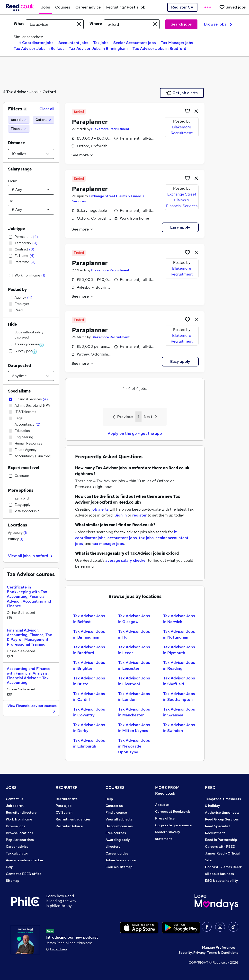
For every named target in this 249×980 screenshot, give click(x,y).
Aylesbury (18, 533)
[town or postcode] (132, 24)
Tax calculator (17, 853)
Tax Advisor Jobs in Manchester (134, 712)
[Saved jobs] (232, 7)
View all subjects (119, 819)
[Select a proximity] (31, 154)
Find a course (116, 812)
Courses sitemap (119, 867)
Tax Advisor (17, 92)
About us (162, 805)
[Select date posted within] (31, 376)
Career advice (17, 846)
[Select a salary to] (31, 210)
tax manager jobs (108, 544)
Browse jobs (218, 24)
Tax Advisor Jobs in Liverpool (134, 681)
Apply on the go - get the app (135, 433)
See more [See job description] (83, 155)
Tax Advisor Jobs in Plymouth (179, 650)
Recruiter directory (21, 812)
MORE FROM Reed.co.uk (167, 790)
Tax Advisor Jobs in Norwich (179, 619)
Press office (165, 818)
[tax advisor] (19, 120)
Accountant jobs (73, 43)
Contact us (14, 799)
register (139, 515)
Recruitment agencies (73, 819)
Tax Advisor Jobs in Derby (89, 728)
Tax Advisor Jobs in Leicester (134, 665)
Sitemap (13, 881)
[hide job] (196, 111)
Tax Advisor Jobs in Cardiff (89, 697)
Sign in (121, 515)
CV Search (64, 812)
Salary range (20, 169)
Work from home (19, 819)
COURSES (115, 788)
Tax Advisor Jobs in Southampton (179, 697)
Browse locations (19, 833)
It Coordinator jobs (36, 43)
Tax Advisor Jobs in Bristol (89, 681)
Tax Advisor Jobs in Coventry (89, 712)
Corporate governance (173, 825)
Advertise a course (121, 860)
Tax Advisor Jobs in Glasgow (134, 619)
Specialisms (19, 391)
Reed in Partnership (221, 840)
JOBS (11, 788)
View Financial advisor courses (32, 709)
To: (10, 201)
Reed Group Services (222, 819)
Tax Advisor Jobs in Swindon (179, 728)
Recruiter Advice (69, 826)
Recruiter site (67, 799)
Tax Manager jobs (177, 43)
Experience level (24, 468)
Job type (16, 229)
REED (210, 788)
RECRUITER (67, 788)
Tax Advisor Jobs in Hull (134, 634)
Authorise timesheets (222, 812)
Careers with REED (220, 846)
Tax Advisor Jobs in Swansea (179, 712)
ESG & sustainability (222, 881)
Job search (15, 806)
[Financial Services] (19, 129)
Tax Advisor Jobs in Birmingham (98, 49)
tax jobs (146, 538)
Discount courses (119, 826)
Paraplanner (90, 122)
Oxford (49, 92)
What (19, 24)
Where (96, 24)
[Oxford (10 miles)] (44, 120)
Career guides (117, 853)
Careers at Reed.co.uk (173, 811)
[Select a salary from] (31, 190)
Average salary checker (25, 860)
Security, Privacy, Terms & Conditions (208, 953)
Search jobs (181, 24)
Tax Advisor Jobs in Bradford (159, 49)
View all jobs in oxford (31, 556)
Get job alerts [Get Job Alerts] (182, 93)
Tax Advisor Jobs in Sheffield (179, 681)
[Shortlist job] (187, 111)
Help (10, 867)
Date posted (19, 366)
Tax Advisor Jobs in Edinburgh (89, 743)
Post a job (64, 806)
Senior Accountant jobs (135, 43)
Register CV (182, 7)
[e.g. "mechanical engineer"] (55, 24)
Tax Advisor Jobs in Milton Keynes (134, 728)
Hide (12, 324)
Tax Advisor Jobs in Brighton (89, 665)
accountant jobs (122, 538)
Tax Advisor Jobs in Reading (179, 665)
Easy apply (180, 227)
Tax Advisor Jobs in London (134, 697)
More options (21, 490)
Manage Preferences (219, 947)
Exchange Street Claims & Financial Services (182, 200)
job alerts (100, 509)
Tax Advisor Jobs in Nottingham (179, 634)
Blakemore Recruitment (110, 129)
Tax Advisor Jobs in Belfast (39, 49)
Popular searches (20, 840)
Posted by (17, 290)
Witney (16, 539)
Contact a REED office (24, 874)
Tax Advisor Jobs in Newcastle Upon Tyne (134, 746)
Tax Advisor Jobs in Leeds (134, 650)
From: (12, 181)
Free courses (116, 833)
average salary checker (126, 560)
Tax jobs (101, 43)
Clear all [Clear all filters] (47, 109)
